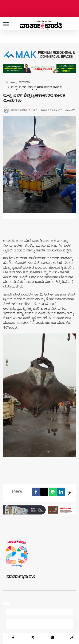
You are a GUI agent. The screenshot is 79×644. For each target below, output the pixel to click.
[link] (72, 637)
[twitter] (33, 637)
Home (11, 83)
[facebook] (13, 637)
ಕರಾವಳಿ (25, 83)
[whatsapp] (52, 637)
